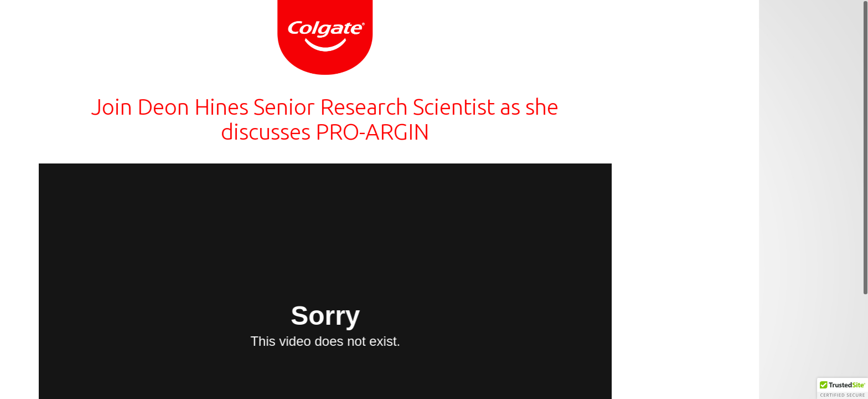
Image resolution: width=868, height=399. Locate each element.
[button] (843, 388)
